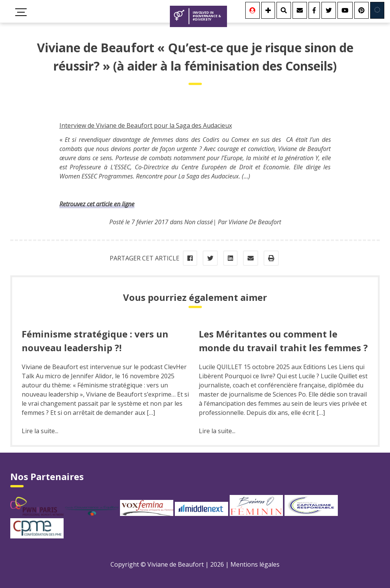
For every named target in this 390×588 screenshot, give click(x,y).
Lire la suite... (40, 431)
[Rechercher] (284, 10)
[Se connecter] (253, 10)
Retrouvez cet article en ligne (97, 204)
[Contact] (300, 10)
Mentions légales (255, 564)
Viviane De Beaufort (255, 222)
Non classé (199, 222)
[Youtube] (345, 10)
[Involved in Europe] (377, 10)
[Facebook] (314, 10)
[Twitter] (329, 10)
